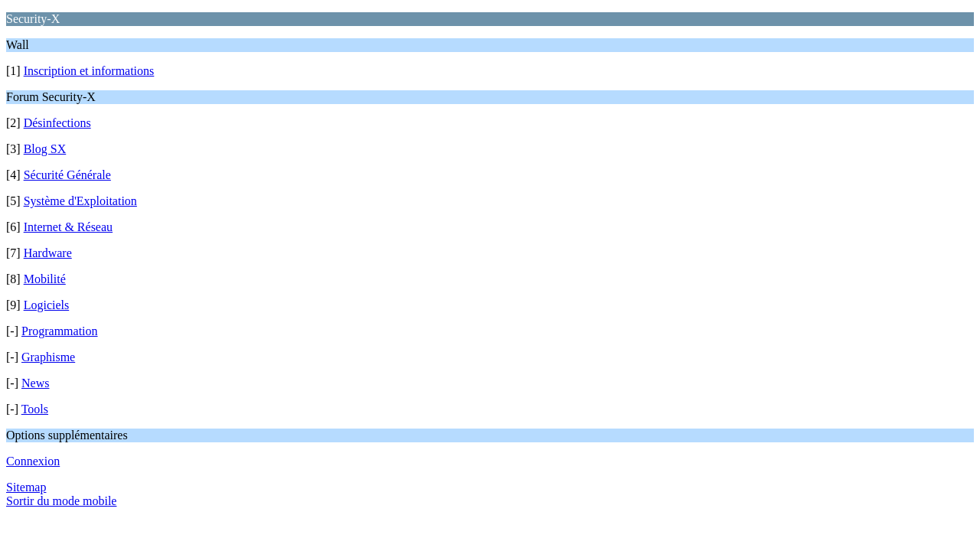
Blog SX (45, 149)
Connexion (33, 461)
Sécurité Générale (67, 175)
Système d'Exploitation (80, 201)
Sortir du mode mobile (61, 501)
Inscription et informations (89, 71)
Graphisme (48, 357)
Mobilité (45, 279)
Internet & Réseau (68, 227)
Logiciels (47, 305)
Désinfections (57, 123)
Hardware (48, 253)
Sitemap (26, 487)
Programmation (60, 331)
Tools (35, 409)
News (35, 383)
